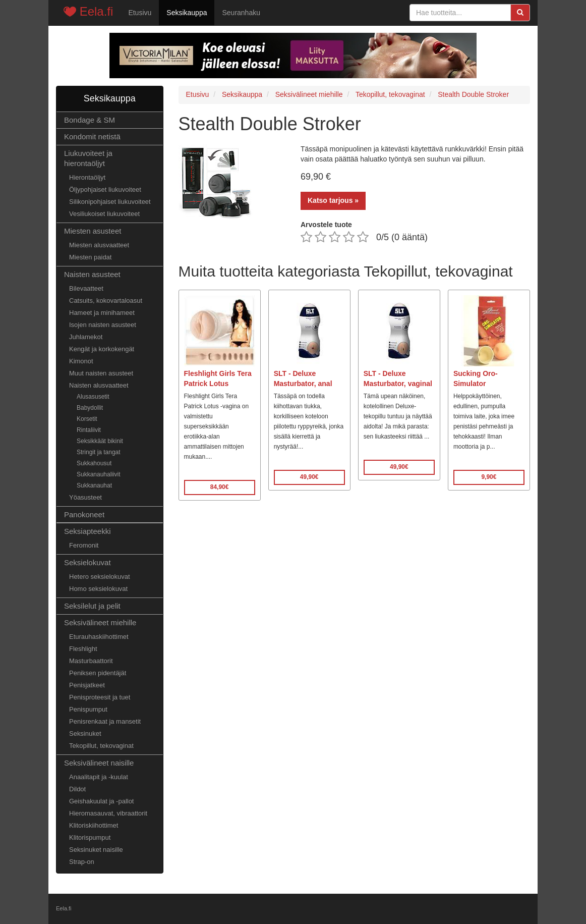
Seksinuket (85, 733)
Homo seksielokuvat (98, 589)
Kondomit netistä (92, 137)
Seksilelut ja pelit (92, 606)
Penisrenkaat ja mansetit (105, 721)
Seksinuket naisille (96, 850)
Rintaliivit (89, 430)
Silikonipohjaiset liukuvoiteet (110, 202)
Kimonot (81, 361)
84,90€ (220, 487)
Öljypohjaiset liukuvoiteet (105, 189)
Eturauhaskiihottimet (99, 637)
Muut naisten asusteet (101, 373)
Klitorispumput (90, 837)
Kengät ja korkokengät (102, 349)
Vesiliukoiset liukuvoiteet (104, 214)
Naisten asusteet (92, 274)
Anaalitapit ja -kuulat (99, 777)
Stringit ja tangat (99, 452)
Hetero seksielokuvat (100, 577)
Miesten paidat (90, 257)
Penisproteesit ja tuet (100, 697)
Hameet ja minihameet (102, 313)
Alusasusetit (93, 397)
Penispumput (88, 709)
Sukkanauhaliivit (99, 474)
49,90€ (309, 477)
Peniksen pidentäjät (98, 673)
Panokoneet (84, 514)
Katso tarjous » (333, 200)
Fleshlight (83, 649)
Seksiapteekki (87, 531)
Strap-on (82, 862)
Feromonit (84, 545)
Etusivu (140, 13)
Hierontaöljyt (87, 177)
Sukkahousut (94, 463)
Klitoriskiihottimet (94, 825)
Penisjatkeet (87, 685)
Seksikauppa (187, 13)
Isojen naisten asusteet (103, 325)
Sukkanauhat (94, 485)
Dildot (77, 789)
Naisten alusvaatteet (99, 385)
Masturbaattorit (91, 661)
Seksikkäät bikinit (100, 441)
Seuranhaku (241, 13)
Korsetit (87, 419)
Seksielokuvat (87, 562)
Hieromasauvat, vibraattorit (108, 813)
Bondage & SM (90, 120)
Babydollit (90, 408)
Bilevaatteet (86, 288)
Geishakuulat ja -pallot (101, 801)
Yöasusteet (85, 497)
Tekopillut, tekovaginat (101, 746)
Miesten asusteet (93, 231)
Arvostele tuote (326, 225)
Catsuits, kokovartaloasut (106, 301)
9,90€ (489, 477)
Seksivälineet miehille (100, 622)
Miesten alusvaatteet (99, 245)
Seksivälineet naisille (99, 763)
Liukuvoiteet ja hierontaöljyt (88, 158)
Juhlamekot (86, 337)
